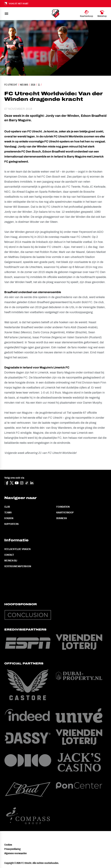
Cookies (8, 845)
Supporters (11, 524)
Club (7, 507)
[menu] (6, 14)
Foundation (63, 507)
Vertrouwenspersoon (18, 566)
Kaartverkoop (65, 512)
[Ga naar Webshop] (102, 14)
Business (62, 518)
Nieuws (24, 85)
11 (39, 85)
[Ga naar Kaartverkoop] (87, 14)
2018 (33, 85)
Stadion (9, 518)
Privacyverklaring (12, 849)
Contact (9, 555)
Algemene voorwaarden (16, 853)
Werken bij (11, 561)
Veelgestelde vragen (17, 549)
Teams (8, 512)
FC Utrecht (11, 85)
